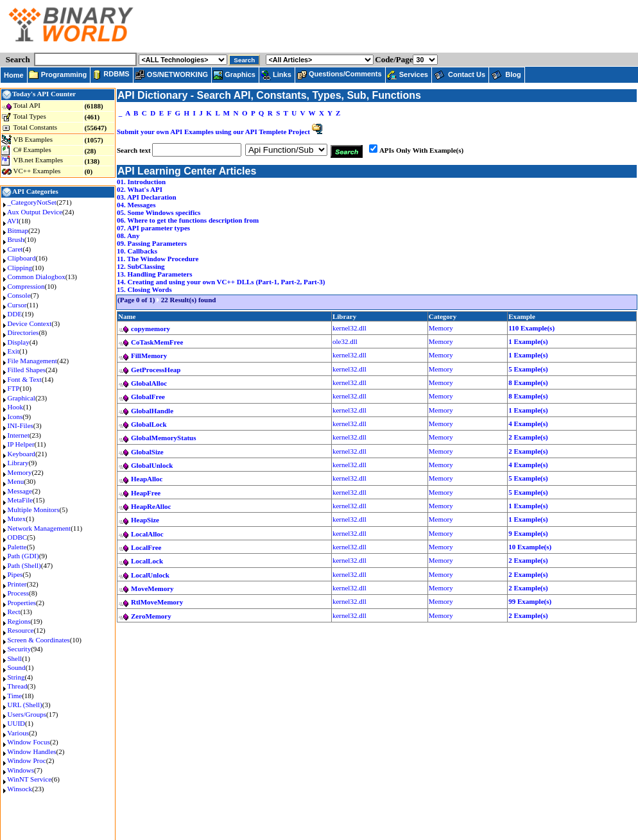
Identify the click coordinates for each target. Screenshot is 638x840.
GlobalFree (148, 397)
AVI (13, 221)
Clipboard (22, 258)
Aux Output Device (35, 212)
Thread (17, 686)
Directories (23, 332)
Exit (13, 351)
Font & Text (25, 379)
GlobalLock (149, 424)
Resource (21, 630)
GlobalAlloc (149, 383)
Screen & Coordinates (39, 640)
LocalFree (146, 547)
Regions (19, 621)
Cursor (17, 305)
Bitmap (18, 230)
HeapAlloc (147, 479)
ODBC (18, 537)
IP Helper (21, 444)
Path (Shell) (24, 565)
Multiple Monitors (34, 510)
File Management (32, 361)
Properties (22, 603)
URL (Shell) (25, 705)
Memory (20, 472)
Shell (15, 658)
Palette (17, 547)
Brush (16, 239)
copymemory (151, 329)
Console (19, 295)
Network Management (39, 528)
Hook (15, 407)
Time (14, 696)
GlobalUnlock (152, 465)
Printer (17, 584)
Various (18, 733)
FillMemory (149, 356)
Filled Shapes (27, 370)
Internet (19, 435)
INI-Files (21, 425)
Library (18, 463)
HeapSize (145, 520)
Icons (15, 416)
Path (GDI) (23, 556)
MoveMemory (152, 588)
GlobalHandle (152, 411)
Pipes (15, 574)
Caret (15, 249)
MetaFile (21, 500)
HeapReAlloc (151, 506)
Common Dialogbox (37, 277)
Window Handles (31, 751)
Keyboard (22, 454)
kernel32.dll (349, 328)
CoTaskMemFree (157, 342)
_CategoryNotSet (32, 202)
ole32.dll (345, 341)
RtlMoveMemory (157, 602)
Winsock (20, 789)
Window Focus (28, 742)
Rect (14, 612)
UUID (17, 723)
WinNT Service (29, 779)
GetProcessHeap (156, 370)
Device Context (30, 323)
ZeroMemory (151, 616)
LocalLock (147, 561)
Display (19, 342)
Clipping (20, 268)
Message (20, 491)
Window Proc (26, 760)
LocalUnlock (150, 575)
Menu (16, 481)
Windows (21, 770)
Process (19, 593)
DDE (15, 314)
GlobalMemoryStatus (163, 438)
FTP (14, 388)
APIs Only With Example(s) (421, 150)
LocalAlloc (147, 534)
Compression (26, 286)
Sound (17, 667)
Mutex (17, 519)
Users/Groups (27, 714)
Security (20, 649)
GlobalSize (147, 452)
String (16, 677)
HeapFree (146, 493)
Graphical (22, 398)
